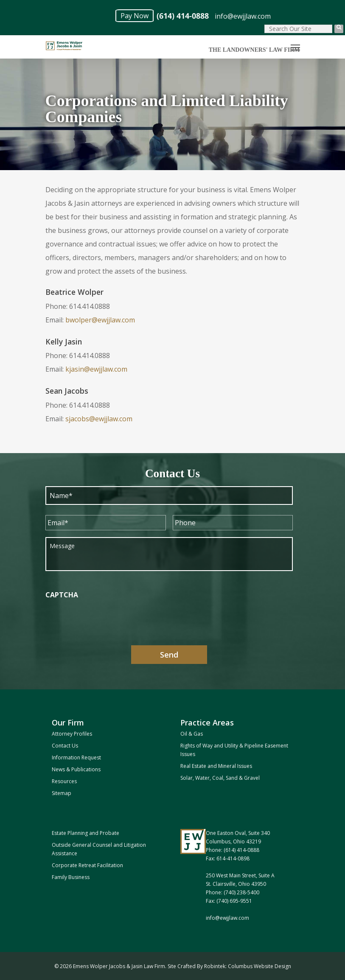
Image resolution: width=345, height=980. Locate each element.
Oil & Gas (192, 734)
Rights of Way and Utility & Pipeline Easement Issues (234, 750)
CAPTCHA (62, 595)
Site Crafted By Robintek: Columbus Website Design (229, 966)
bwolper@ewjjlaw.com (100, 320)
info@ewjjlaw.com (243, 16)
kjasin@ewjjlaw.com (96, 369)
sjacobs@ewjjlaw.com (99, 419)
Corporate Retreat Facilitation (87, 865)
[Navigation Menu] (295, 47)
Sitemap (62, 793)
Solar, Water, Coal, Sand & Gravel (220, 778)
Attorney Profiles (72, 734)
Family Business (71, 877)
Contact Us (65, 746)
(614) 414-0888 (183, 16)
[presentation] (110, 622)
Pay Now (135, 16)
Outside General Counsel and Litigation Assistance (99, 849)
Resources (64, 781)
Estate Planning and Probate (86, 833)
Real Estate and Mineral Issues (216, 766)
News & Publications (76, 769)
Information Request (76, 757)
